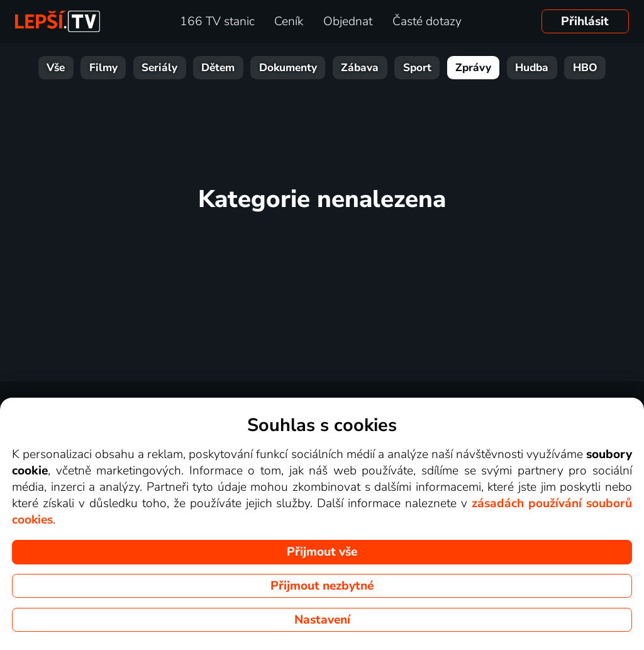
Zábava (360, 68)
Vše (56, 68)
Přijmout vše (322, 552)
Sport (417, 68)
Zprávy (473, 68)
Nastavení (322, 620)
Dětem (218, 68)
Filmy (103, 68)
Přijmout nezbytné (322, 586)
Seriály (159, 68)
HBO (585, 68)
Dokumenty (288, 68)
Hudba (532, 68)
